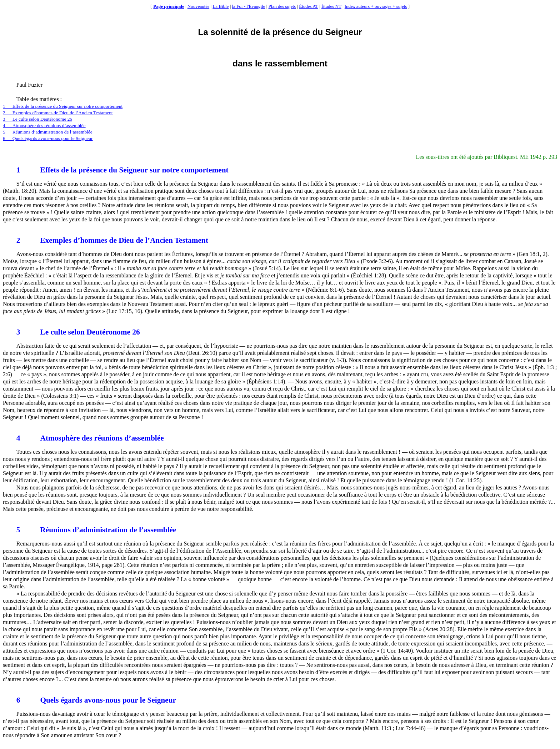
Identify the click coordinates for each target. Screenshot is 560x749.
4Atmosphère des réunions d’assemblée (44, 125)
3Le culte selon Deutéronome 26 (37, 119)
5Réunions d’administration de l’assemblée (48, 132)
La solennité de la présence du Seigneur (280, 32)
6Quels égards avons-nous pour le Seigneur (48, 138)
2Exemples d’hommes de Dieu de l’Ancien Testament (58, 113)
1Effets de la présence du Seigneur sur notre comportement (63, 106)
